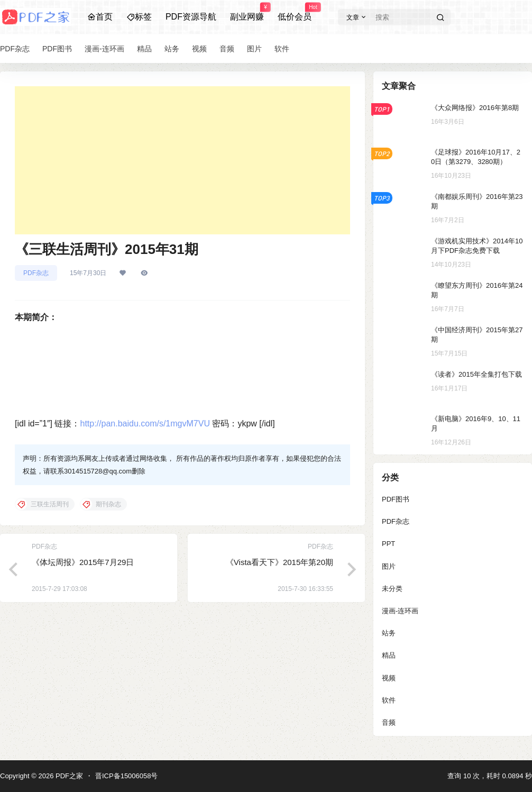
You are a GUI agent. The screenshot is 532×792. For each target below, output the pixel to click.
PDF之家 (68, 776)
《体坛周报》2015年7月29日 (83, 562)
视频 (389, 678)
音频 (389, 722)
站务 (389, 633)
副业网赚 (247, 12)
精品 (389, 655)
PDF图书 (396, 499)
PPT (388, 544)
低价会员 (295, 12)
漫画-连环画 (400, 611)
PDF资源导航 (191, 17)
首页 (100, 17)
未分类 (392, 589)
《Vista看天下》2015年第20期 (279, 562)
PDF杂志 (36, 273)
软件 (389, 700)
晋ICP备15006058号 (127, 776)
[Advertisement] (182, 160)
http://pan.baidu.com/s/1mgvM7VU (145, 424)
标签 (139, 17)
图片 (389, 566)
